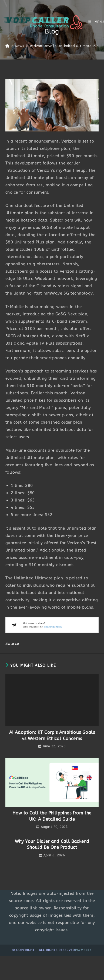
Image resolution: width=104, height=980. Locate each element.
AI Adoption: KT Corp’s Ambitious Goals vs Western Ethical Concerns (52, 735)
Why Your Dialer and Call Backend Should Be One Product (52, 844)
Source (12, 644)
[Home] (7, 46)
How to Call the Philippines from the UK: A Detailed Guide (52, 816)
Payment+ (83, 950)
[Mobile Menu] (96, 22)
